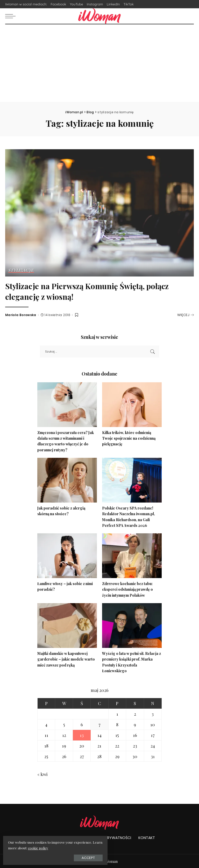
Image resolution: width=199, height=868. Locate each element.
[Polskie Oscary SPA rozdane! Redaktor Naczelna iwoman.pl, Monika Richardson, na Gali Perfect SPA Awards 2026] (132, 480)
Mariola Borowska (21, 315)
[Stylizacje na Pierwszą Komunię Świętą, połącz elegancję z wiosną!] (99, 213)
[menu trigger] (12, 16)
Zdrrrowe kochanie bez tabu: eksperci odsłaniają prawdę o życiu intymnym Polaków (128, 589)
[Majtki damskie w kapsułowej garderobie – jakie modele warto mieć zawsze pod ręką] (67, 625)
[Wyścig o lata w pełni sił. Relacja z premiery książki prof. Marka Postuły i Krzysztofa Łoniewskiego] (132, 625)
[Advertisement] (99, 63)
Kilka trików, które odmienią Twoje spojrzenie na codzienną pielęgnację (130, 438)
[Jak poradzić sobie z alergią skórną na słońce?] (67, 480)
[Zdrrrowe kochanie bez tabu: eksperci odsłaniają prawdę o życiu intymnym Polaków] (132, 555)
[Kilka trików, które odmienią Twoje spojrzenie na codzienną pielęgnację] (132, 405)
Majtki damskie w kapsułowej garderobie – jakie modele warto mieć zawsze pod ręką (66, 659)
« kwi (42, 774)
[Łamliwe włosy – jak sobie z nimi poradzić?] (67, 555)
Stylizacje (21, 270)
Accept (62, 857)
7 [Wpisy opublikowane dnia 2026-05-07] (99, 724)
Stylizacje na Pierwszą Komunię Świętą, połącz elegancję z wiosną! (86, 291)
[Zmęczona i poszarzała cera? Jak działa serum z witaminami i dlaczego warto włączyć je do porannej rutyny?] (67, 405)
